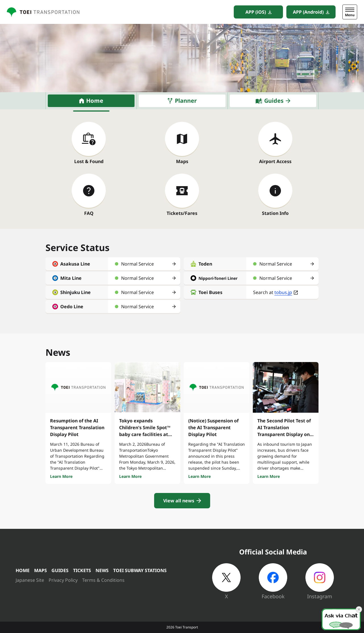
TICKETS (82, 570)
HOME (23, 570)
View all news (179, 501)
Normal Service (137, 264)
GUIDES (60, 570)
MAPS (41, 570)
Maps (182, 161)
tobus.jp (283, 292)
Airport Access (275, 161)
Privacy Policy (63, 580)
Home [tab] (95, 101)
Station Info (275, 213)
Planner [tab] (186, 101)
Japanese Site (30, 580)
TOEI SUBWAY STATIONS (140, 570)
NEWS (102, 570)
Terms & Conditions (103, 580)
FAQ (89, 213)
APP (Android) (308, 12)
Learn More (61, 476)
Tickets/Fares (182, 213)
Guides (274, 101)
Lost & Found (89, 161)
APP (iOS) (256, 12)
